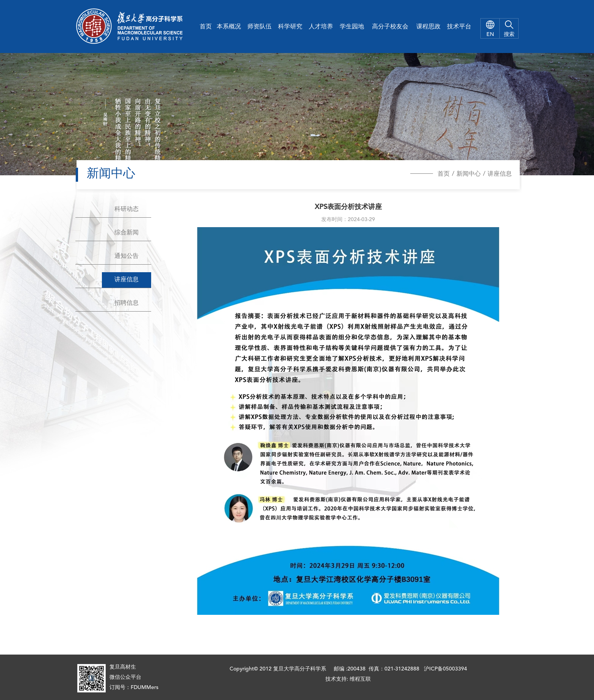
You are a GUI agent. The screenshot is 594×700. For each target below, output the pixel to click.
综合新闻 (127, 233)
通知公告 (127, 256)
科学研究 (290, 27)
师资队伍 (259, 27)
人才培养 (321, 27)
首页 (206, 27)
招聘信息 (127, 303)
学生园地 (352, 27)
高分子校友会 (390, 27)
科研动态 (127, 209)
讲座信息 (500, 174)
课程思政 (428, 27)
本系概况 (229, 27)
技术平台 (459, 27)
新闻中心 (469, 174)
